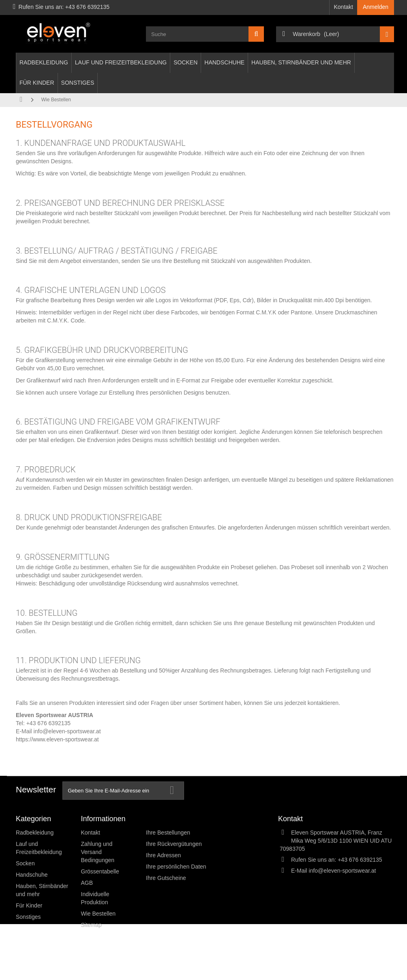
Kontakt (343, 7)
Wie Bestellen (99, 914)
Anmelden (376, 7)
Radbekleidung (44, 62)
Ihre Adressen (163, 855)
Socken (185, 62)
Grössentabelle (100, 871)
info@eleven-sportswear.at (67, 731)
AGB (87, 883)
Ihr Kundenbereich (176, 819)
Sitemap (91, 925)
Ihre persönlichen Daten (176, 867)
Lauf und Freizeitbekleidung (121, 62)
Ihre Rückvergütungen (174, 844)
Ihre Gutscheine (166, 878)
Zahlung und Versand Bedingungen (98, 852)
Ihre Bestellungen (168, 833)
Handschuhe (224, 62)
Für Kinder (37, 83)
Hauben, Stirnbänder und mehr (301, 62)
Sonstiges (78, 83)
